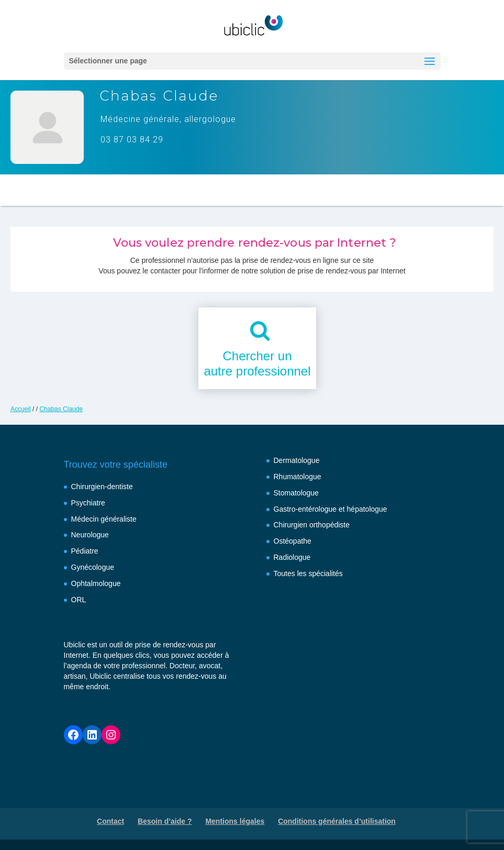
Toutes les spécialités (308, 573)
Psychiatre (88, 503)
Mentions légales (235, 821)
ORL (79, 600)
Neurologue (90, 535)
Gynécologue (93, 567)
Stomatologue (296, 493)
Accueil (21, 409)
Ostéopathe (293, 541)
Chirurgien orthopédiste (312, 525)
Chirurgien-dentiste (102, 487)
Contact (110, 821)
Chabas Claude (61, 409)
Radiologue (292, 557)
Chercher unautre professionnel (257, 363)
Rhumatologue (298, 477)
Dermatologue (297, 460)
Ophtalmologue (96, 583)
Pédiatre (85, 551)
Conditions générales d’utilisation (337, 821)
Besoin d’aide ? (165, 821)
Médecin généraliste (104, 519)
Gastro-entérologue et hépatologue (331, 509)
